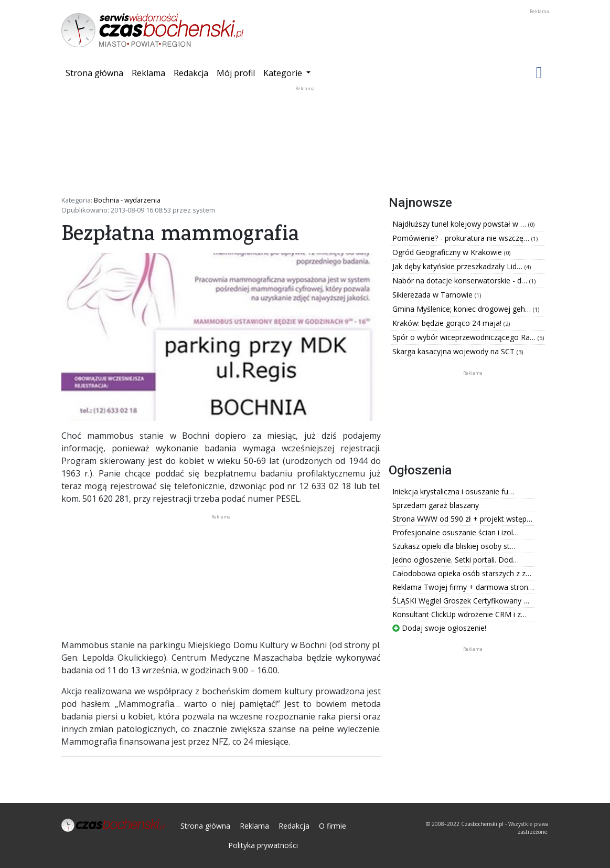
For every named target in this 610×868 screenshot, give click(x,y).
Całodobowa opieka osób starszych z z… (462, 573)
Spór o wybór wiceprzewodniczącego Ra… (465, 337)
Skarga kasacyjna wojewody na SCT (454, 351)
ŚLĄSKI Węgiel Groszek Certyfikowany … (461, 601)
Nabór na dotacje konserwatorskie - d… (461, 280)
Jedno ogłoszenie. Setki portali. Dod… (456, 560)
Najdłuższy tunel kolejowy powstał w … (460, 224)
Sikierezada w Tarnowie (434, 295)
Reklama (148, 73)
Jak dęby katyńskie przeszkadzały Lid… (458, 266)
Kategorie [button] (284, 73)
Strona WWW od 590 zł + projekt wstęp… (462, 519)
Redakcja (191, 73)
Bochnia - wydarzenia (127, 200)
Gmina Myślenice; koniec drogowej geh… (463, 309)
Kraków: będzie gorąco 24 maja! (448, 323)
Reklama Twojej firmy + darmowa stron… (463, 587)
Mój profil (236, 73)
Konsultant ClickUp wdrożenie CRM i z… (459, 614)
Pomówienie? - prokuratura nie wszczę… (462, 238)
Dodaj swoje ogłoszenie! (439, 628)
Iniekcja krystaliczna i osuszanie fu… (453, 491)
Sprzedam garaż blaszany (436, 505)
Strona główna (97, 72)
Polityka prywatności (263, 845)
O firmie (333, 826)
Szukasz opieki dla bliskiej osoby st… (454, 546)
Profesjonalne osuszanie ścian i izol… (456, 532)
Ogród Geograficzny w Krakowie (448, 252)
